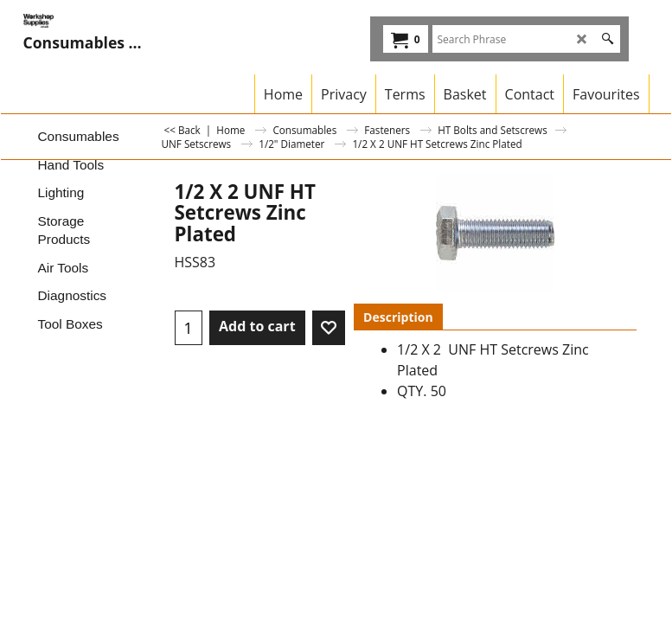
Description (398, 317)
